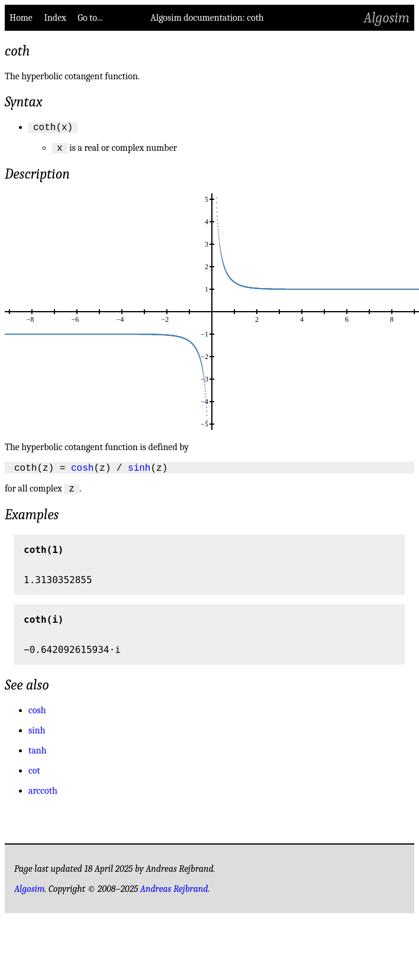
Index (55, 18)
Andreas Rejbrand (174, 895)
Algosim (387, 18)
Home (21, 18)
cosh (82, 472)
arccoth (43, 797)
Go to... (90, 18)
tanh (38, 757)
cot (34, 777)
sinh (139, 472)
